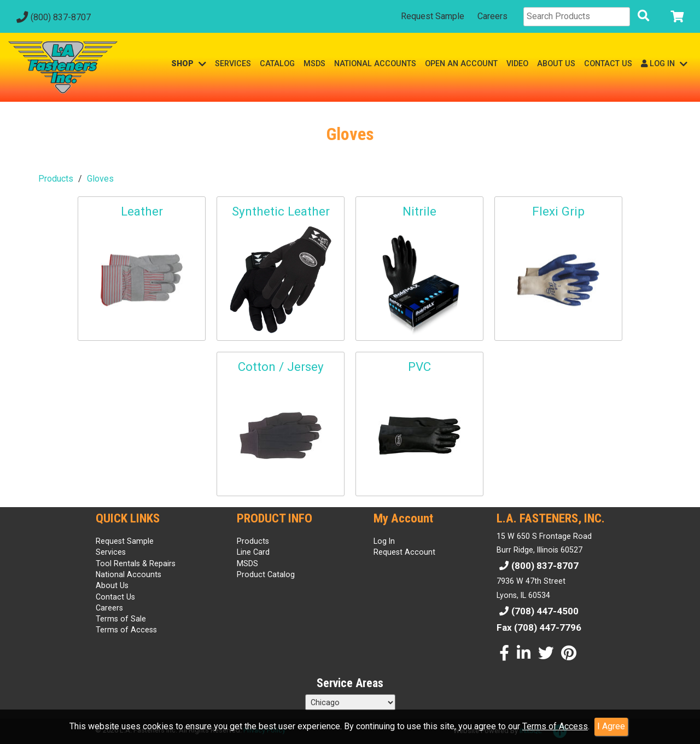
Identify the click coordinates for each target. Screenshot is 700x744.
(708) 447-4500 (538, 611)
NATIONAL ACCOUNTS (375, 63)
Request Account (404, 552)
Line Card (253, 552)
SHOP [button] (189, 64)
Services (111, 552)
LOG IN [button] (664, 64)
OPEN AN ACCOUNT (461, 63)
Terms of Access (555, 726)
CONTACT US (608, 63)
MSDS (314, 63)
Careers (492, 16)
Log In (384, 541)
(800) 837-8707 (52, 17)
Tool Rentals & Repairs (136, 563)
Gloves (100, 179)
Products (56, 179)
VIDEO (517, 63)
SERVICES (233, 63)
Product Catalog (266, 574)
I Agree (611, 726)
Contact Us (115, 597)
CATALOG (277, 63)
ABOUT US (556, 63)
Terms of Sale (121, 619)
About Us (112, 585)
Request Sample (433, 16)
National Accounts (129, 574)
